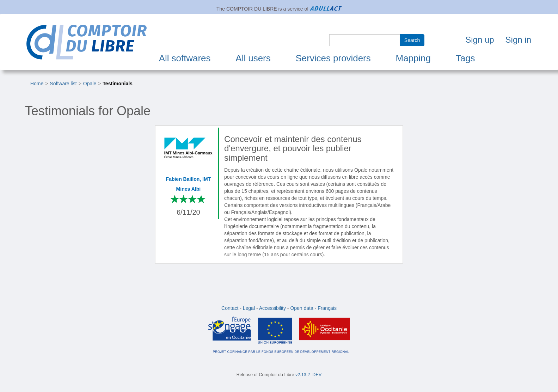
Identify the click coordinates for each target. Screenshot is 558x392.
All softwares (185, 58)
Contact (230, 308)
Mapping (413, 58)
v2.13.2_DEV (308, 375)
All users (253, 58)
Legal (249, 308)
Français (327, 308)
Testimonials (118, 84)
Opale (90, 84)
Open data (302, 308)
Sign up (480, 40)
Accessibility (272, 308)
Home (37, 84)
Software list (63, 84)
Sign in (518, 40)
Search (412, 40)
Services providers (333, 58)
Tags (465, 58)
